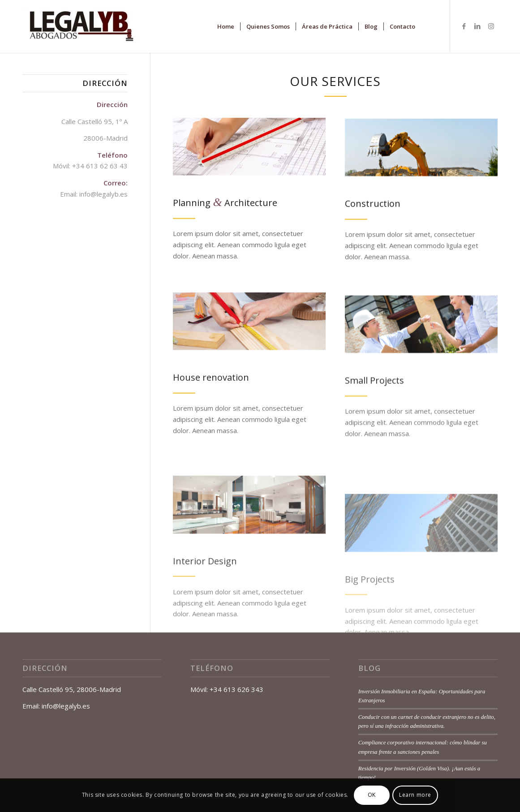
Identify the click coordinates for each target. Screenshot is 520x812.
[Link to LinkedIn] (477, 26)
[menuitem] (226, 26)
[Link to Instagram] (491, 26)
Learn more (415, 795)
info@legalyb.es (103, 194)
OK (372, 795)
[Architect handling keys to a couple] (421, 338)
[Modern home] (249, 534)
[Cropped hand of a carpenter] (249, 330)
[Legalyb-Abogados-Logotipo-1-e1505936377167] (81, 26)
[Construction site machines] (421, 152)
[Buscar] (430, 26)
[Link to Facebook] (464, 26)
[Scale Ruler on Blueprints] (249, 149)
